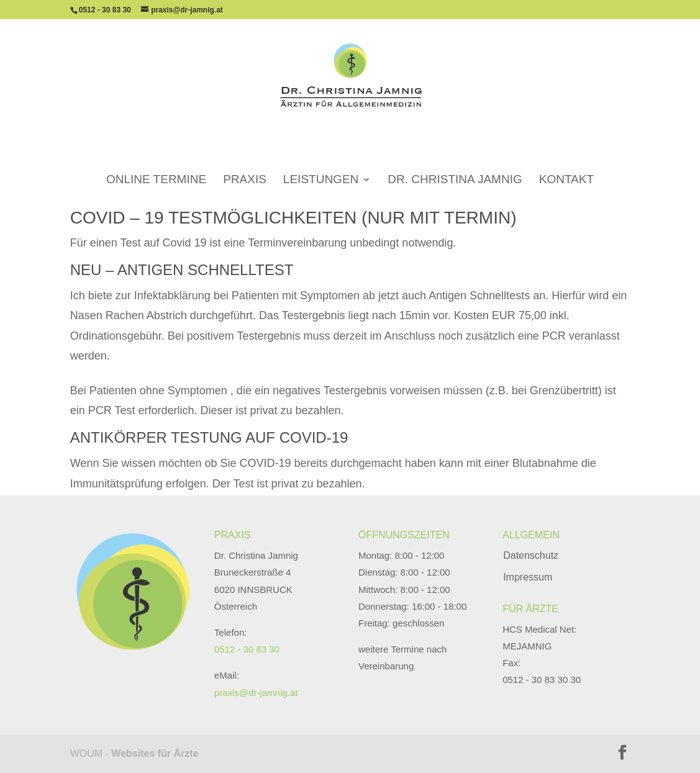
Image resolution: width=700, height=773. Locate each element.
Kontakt (566, 163)
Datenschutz (531, 555)
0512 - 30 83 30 (105, 10)
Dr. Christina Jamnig (455, 163)
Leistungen (321, 163)
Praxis (245, 163)
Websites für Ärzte (155, 753)
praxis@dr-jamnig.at (256, 693)
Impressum (528, 577)
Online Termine (156, 163)
